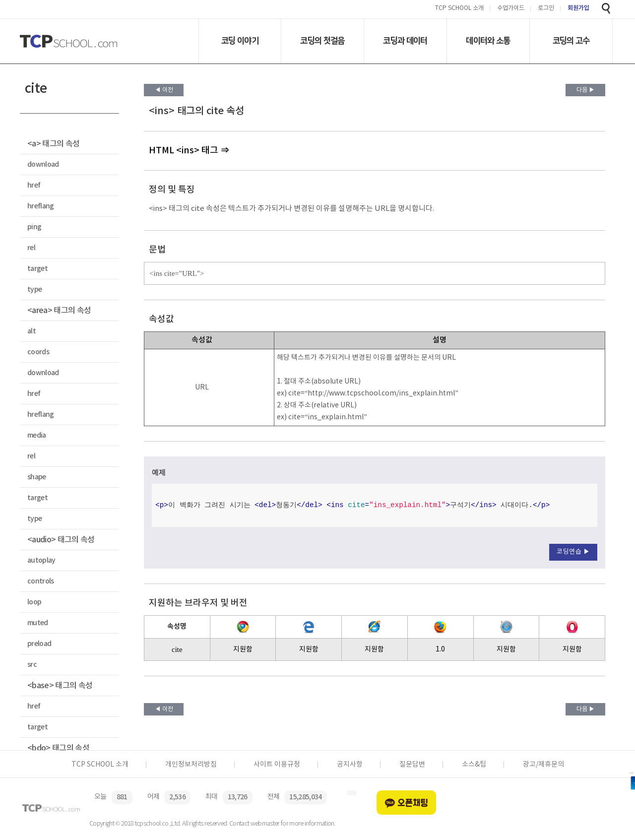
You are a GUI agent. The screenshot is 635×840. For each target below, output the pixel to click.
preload (39, 644)
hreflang (41, 206)
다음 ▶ (586, 90)
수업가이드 (511, 9)
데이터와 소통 (488, 41)
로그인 (546, 9)
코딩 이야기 (240, 41)
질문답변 (412, 765)
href (34, 185)
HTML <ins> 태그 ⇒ (189, 151)
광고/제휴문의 (543, 765)
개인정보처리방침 (191, 765)
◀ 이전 (164, 90)
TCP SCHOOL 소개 (459, 9)
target (37, 269)
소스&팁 (474, 765)
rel (31, 248)
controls (41, 581)
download (43, 164)
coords (38, 352)
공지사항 (350, 765)
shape (37, 477)
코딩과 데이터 (405, 41)
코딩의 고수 (571, 41)
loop (34, 602)
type (34, 290)
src (32, 665)
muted (38, 623)
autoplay (41, 560)
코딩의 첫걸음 (322, 41)
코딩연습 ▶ (573, 552)
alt (32, 331)
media (37, 435)
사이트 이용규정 (277, 765)
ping (34, 227)
